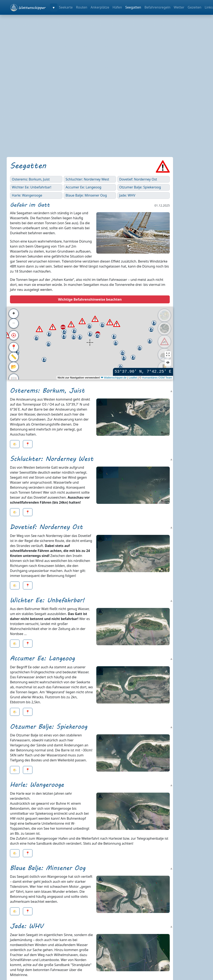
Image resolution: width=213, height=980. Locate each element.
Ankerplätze (100, 7)
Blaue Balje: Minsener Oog (86, 195)
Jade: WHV (127, 195)
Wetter (179, 7)
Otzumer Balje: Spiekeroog (140, 187)
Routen (82, 7)
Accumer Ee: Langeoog (83, 187)
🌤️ (15, 444)
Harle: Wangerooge (27, 195)
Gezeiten (194, 7)
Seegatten (133, 7)
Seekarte (66, 7)
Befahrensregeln (157, 7)
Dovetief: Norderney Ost (138, 179)
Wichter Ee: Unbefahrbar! (32, 187)
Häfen (117, 7)
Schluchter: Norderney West (87, 179)
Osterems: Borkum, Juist (31, 179)
